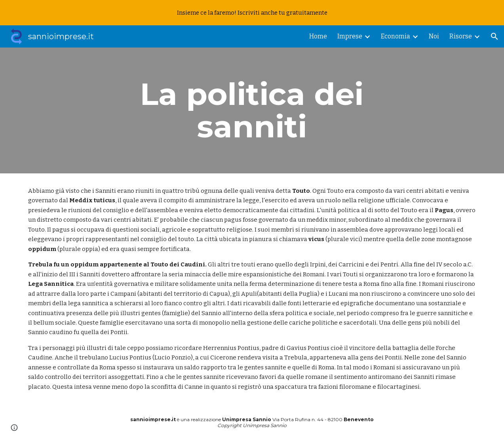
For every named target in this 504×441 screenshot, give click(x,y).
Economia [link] (396, 36)
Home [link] (318, 36)
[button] (494, 36)
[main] (252, 110)
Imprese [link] (350, 36)
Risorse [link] (461, 36)
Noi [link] (434, 36)
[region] (252, 13)
